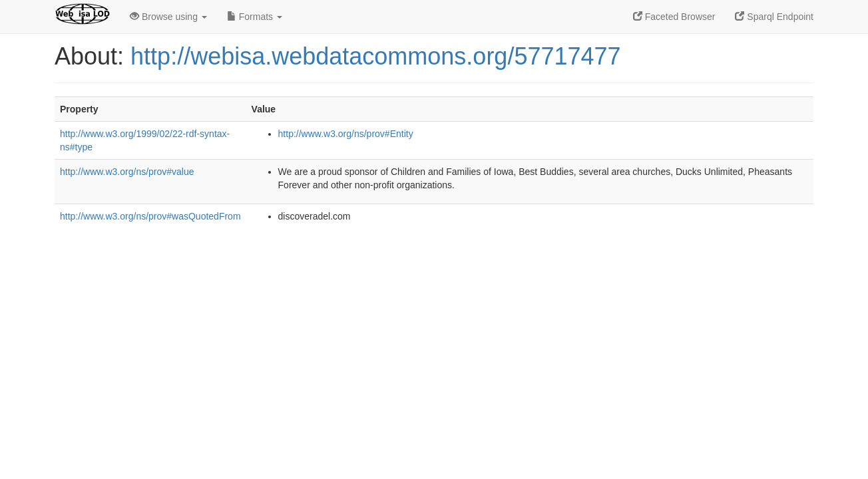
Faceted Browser (674, 17)
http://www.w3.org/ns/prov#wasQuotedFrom (150, 216)
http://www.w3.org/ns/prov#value (127, 172)
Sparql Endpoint (774, 17)
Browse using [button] (168, 17)
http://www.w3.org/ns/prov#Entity (346, 134)
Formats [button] (255, 17)
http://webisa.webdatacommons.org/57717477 (375, 56)
